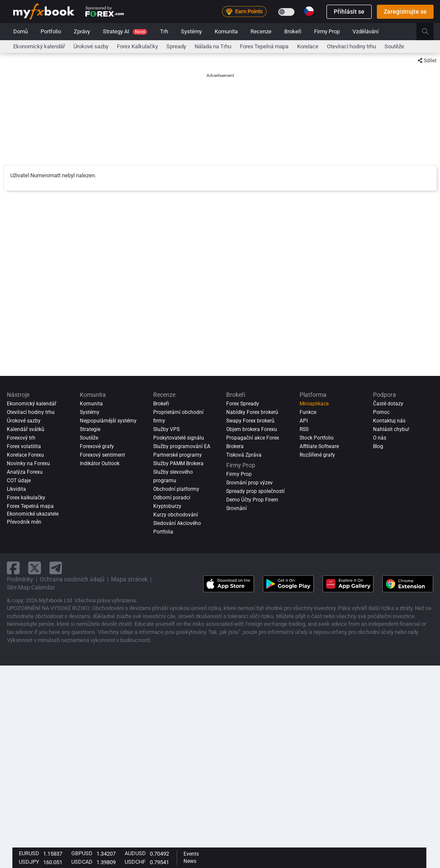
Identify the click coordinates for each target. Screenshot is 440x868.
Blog (378, 446)
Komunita (226, 31)
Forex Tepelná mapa (264, 46)
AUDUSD (135, 853)
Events (191, 854)
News (190, 861)
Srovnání (236, 508)
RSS (304, 429)
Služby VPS (166, 429)
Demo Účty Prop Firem (252, 500)
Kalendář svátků (26, 429)
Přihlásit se (349, 12)
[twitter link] (35, 568)
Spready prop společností (255, 491)
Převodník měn (24, 522)
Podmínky (20, 579)
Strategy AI (125, 31)
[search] (430, 32)
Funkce (308, 412)
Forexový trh (21, 438)
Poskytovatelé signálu (179, 438)
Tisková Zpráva (244, 455)
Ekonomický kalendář (39, 46)
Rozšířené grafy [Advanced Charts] (317, 455)
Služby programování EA (182, 446)
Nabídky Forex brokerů (252, 412)
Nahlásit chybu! (391, 429)
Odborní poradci (172, 498)
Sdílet (427, 61)
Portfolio (51, 31)
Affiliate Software (319, 446)
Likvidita (16, 489)
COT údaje (19, 481)
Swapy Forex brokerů (250, 421)
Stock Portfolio (317, 438)
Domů (20, 31)
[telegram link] (56, 568)
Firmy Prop (327, 31)
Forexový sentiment (102, 455)
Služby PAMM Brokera (178, 463)
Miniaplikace (314, 404)
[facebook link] (13, 568)
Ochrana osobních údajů (72, 579)
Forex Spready (243, 404)
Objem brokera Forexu (252, 429)
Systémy (191, 31)
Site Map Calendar (31, 587)
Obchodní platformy (176, 489)
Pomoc (381, 412)
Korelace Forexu (25, 455)
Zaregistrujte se (405, 12)
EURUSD (29, 853)
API (304, 421)
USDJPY (29, 862)
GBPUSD (82, 853)
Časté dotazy (388, 404)
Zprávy (82, 31)
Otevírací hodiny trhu (351, 46)
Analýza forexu (25, 472)
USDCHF (135, 862)
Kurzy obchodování (176, 515)
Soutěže (394, 46)
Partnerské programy (178, 455)
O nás (380, 438)
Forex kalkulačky (26, 498)
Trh (164, 31)
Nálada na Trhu (213, 46)
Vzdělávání (366, 31)
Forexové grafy (97, 446)
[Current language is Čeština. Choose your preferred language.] (309, 11)
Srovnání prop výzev (249, 483)
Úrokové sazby (91, 46)
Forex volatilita (24, 446)
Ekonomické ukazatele (33, 514)
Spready (176, 46)
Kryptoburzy (167, 506)
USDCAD (82, 862)
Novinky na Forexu (28, 463)
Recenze (261, 31)
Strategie (90, 429)
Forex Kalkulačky (137, 46)
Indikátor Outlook (100, 463)
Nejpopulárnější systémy (108, 421)
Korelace (308, 46)
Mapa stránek (129, 579)
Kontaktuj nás (389, 421)
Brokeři (293, 31)
